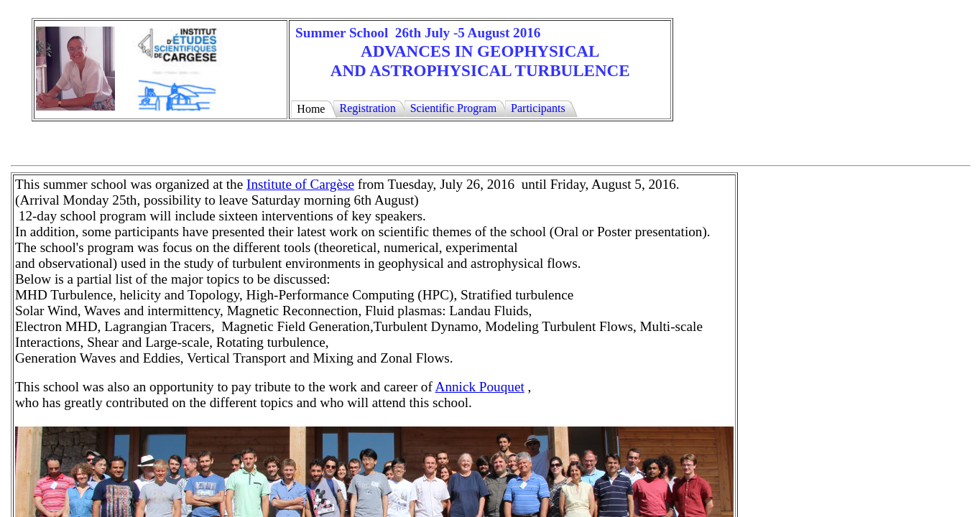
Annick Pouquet (480, 387)
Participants (538, 108)
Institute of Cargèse (300, 184)
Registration (367, 108)
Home (311, 109)
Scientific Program (453, 108)
